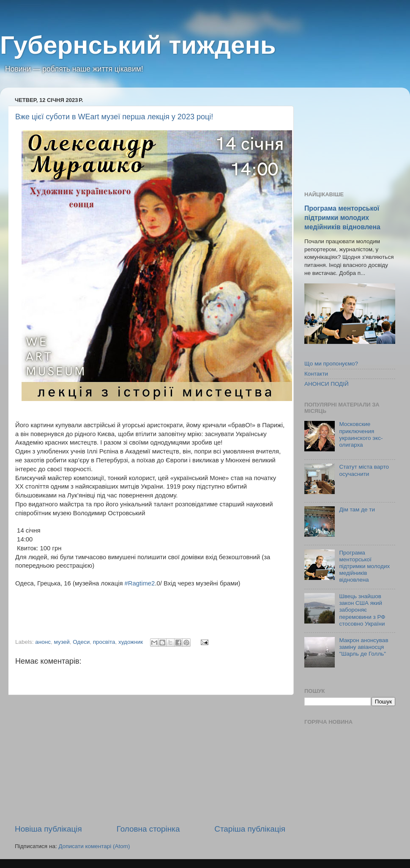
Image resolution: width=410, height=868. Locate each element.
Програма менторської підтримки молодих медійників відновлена (342, 218)
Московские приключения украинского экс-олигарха (361, 434)
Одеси (81, 642)
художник (131, 642)
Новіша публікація (48, 829)
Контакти (316, 374)
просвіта (104, 642)
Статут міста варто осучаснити (364, 470)
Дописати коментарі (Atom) (94, 846)
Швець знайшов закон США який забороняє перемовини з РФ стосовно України (362, 610)
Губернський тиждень (138, 45)
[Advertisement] (150, 759)
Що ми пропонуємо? (331, 364)
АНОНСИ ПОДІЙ (327, 384)
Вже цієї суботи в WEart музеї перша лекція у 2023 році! (114, 117)
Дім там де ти (357, 510)
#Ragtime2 (140, 583)
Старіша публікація (250, 829)
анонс (43, 642)
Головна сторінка (148, 829)
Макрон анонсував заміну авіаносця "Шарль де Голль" (364, 647)
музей (62, 642)
